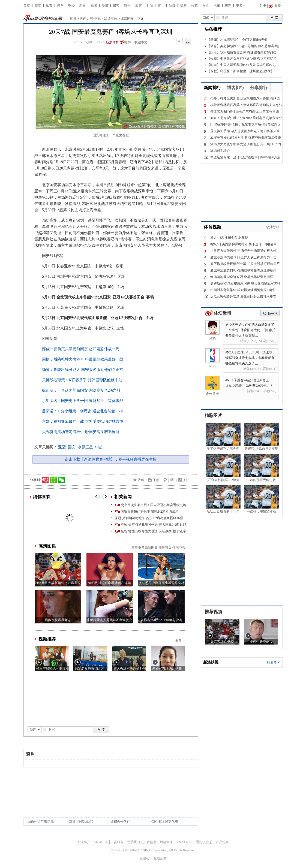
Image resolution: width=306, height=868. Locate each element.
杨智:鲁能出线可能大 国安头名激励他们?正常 (154, 531)
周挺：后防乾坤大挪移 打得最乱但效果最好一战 (83, 359)
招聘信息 (150, 842)
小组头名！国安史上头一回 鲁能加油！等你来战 (83, 401)
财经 (71, 6)
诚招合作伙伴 (120, 822)
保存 (156, 480)
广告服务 (117, 842)
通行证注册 (204, 842)
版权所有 (160, 858)
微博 (105, 6)
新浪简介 (84, 842)
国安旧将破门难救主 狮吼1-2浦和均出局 (150, 512)
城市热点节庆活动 (41, 822)
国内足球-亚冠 (90, 19)
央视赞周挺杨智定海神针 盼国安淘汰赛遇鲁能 (81, 432)
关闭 (186, 480)
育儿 (161, 6)
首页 (27, 6)
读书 (127, 6)
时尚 (150, 6)
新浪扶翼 (211, 662)
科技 (83, 6)
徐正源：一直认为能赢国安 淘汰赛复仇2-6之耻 (81, 390)
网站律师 (166, 842)
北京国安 (127, 19)
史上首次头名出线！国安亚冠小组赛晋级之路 (154, 505)
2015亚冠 (111, 19)
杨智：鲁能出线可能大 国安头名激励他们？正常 (83, 370)
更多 (239, 6)
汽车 (217, 6)
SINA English (185, 842)
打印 (171, 480)
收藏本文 (141, 42)
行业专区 (274, 663)
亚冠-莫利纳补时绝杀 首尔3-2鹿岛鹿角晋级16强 (149, 518)
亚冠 (62, 447)
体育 (49, 6)
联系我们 (133, 842)
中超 (99, 447)
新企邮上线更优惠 (165, 822)
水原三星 (85, 447)
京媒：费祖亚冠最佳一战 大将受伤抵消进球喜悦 (83, 421)
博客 (116, 6)
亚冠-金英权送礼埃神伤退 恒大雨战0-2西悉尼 (153, 525)
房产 (228, 6)
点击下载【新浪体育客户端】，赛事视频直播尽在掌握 (111, 459)
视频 (94, 6)
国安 (72, 447)
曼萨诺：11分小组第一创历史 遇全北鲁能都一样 (82, 411)
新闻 (38, 6)
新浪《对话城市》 (82, 822)
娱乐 (60, 6)
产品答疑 (222, 842)
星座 (183, 6)
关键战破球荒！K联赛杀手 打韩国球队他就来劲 (82, 380)
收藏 (194, 6)
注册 (263, 6)
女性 (206, 6)
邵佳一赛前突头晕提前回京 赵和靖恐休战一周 (81, 349)
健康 (172, 6)
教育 (139, 6)
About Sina (101, 842)
